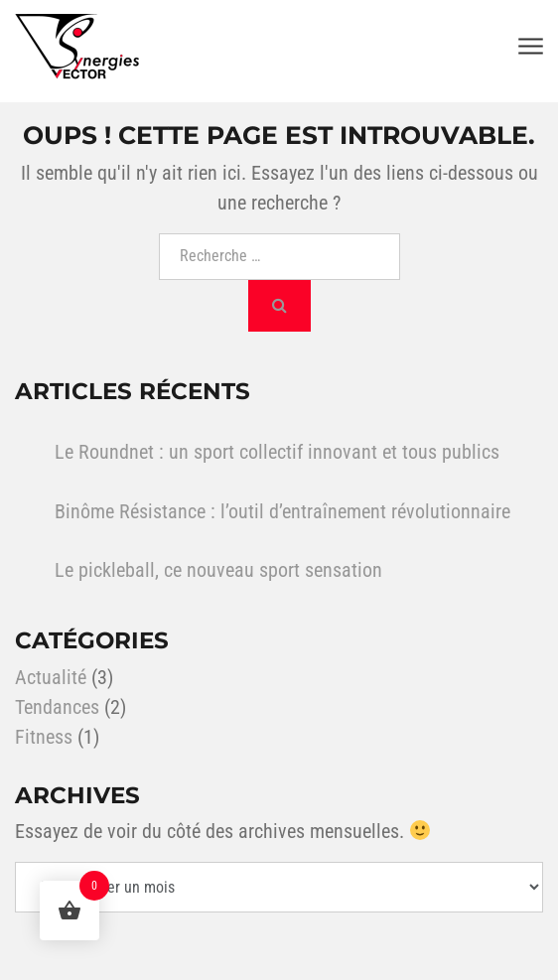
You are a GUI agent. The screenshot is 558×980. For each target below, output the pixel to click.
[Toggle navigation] (531, 47)
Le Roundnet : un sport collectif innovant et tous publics (277, 452)
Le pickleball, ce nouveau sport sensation (218, 570)
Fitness (44, 737)
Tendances (57, 707)
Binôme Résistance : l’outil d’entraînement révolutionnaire (282, 511)
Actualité (51, 677)
